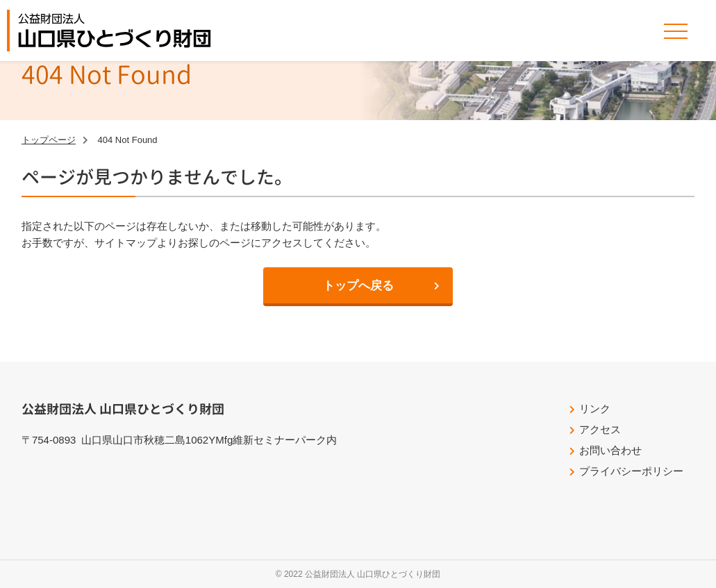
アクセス (600, 429)
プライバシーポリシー (631, 471)
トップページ (49, 140)
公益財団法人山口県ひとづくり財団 (115, 31)
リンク (595, 409)
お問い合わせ (610, 450)
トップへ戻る (358, 286)
